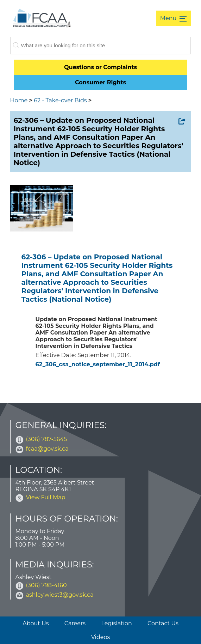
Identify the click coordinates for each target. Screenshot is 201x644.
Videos (101, 637)
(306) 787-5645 (47, 439)
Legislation (116, 623)
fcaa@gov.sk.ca (47, 449)
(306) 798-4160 (46, 585)
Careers (75, 623)
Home (19, 100)
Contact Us (163, 623)
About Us (36, 623)
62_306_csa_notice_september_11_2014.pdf (98, 364)
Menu (169, 18)
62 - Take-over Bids (60, 100)
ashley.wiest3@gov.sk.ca (60, 595)
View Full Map (46, 497)
